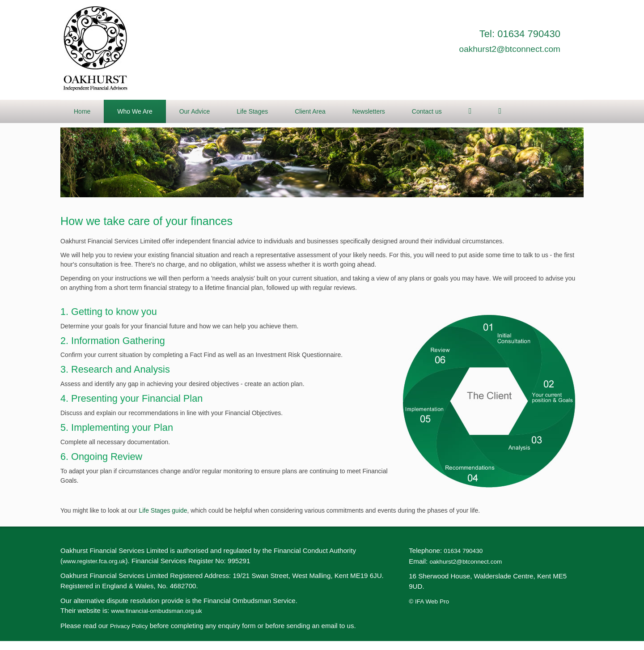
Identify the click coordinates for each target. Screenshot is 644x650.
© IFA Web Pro (429, 601)
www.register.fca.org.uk (94, 561)
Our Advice (195, 111)
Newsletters (369, 111)
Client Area (310, 111)
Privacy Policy (129, 626)
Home (82, 111)
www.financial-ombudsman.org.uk (156, 611)
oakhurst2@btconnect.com (510, 49)
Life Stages (252, 111)
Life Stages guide (163, 510)
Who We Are (135, 111)
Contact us (427, 111)
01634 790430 (463, 551)
